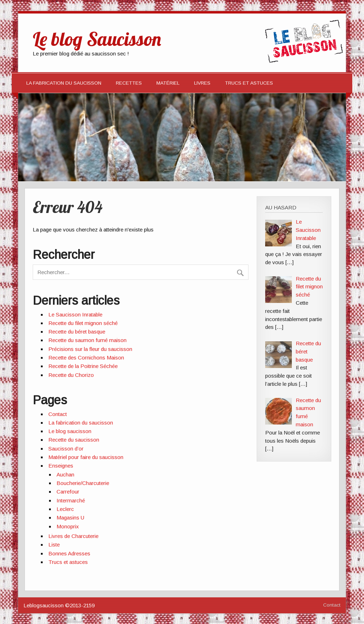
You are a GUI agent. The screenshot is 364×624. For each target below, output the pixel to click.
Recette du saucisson (74, 440)
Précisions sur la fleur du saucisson (90, 349)
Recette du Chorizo (71, 375)
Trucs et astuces (68, 562)
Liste (54, 545)
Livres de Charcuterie (73, 536)
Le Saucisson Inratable (75, 314)
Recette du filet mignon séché (83, 323)
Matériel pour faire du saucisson (86, 457)
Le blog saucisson (70, 431)
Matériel (168, 83)
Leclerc (65, 509)
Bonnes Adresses (69, 553)
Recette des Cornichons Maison (86, 358)
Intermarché (71, 500)
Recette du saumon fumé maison (87, 340)
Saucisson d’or (66, 449)
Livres (202, 83)
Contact (58, 414)
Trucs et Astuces (249, 83)
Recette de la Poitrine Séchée (83, 366)
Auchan (65, 474)
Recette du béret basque (77, 332)
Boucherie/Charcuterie (83, 483)
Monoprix (68, 526)
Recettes (129, 83)
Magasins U (70, 518)
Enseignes (61, 466)
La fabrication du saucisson (64, 83)
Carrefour (68, 492)
